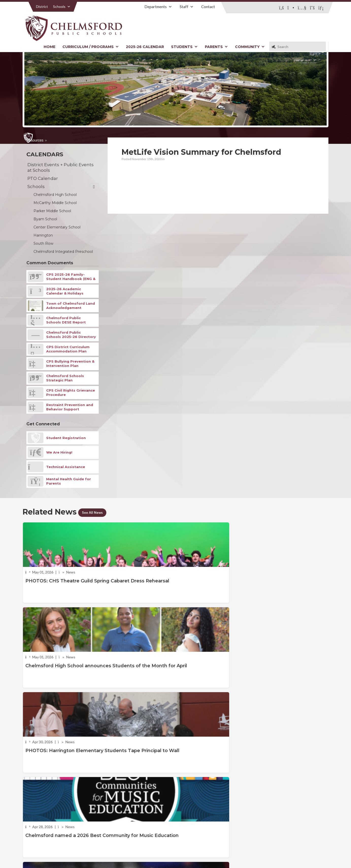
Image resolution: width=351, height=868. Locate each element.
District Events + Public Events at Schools (61, 167)
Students (184, 47)
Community (250, 47)
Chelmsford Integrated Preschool (63, 252)
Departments (158, 7)
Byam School (45, 219)
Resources (35, 140)
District (42, 6)
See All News (95, 512)
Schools (62, 6)
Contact (208, 7)
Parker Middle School (52, 211)
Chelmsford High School (55, 195)
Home (49, 47)
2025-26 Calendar (145, 47)
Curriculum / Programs (91, 47)
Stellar (300, 852)
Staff (187, 7)
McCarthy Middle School (55, 203)
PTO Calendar (43, 178)
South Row (43, 243)
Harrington (43, 235)
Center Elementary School (57, 227)
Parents (216, 47)
